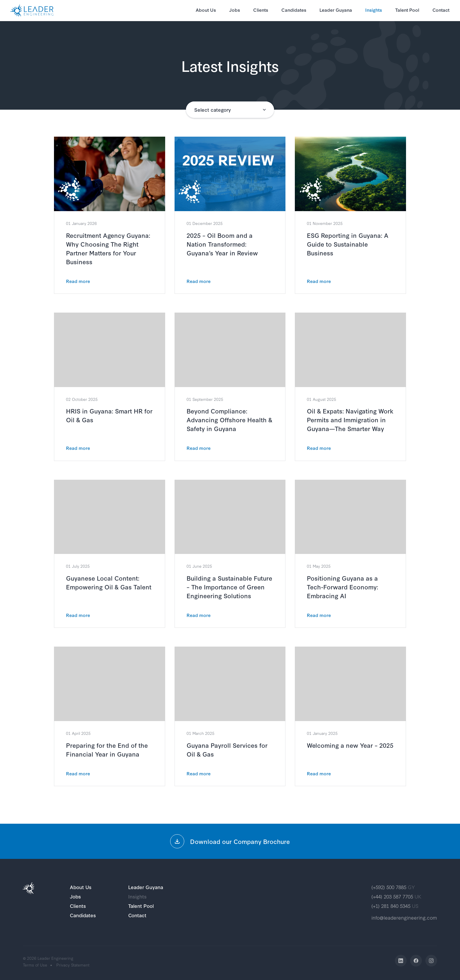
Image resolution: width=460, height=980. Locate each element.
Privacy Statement (73, 965)
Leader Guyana (336, 10)
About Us (206, 10)
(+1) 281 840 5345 (395, 906)
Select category (213, 110)
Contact (441, 10)
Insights (374, 10)
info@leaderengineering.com (404, 917)
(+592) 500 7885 (393, 887)
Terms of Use (35, 965)
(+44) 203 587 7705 (396, 896)
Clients (261, 10)
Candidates (294, 10)
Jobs (235, 10)
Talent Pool (407, 10)
